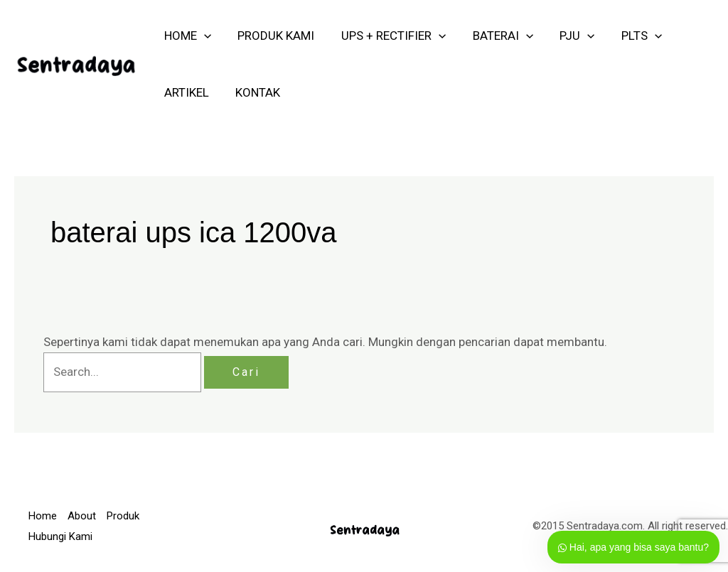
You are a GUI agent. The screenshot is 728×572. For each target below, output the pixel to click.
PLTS (628, 36)
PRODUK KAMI (272, 36)
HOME (186, 36)
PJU (566, 36)
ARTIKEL (185, 92)
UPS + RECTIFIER (387, 36)
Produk (123, 516)
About (82, 516)
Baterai (494, 36)
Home (43, 516)
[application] (203, 36)
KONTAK (254, 92)
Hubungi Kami (60, 536)
